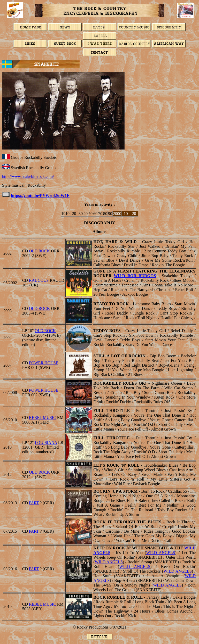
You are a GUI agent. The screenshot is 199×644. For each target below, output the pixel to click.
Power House (44, 363)
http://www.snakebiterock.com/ (28, 176)
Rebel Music (43, 418)
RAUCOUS (39, 280)
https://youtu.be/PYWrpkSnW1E (40, 196)
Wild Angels (161, 553)
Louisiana (46, 443)
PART (34, 503)
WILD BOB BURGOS (135, 276)
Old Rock (39, 251)
